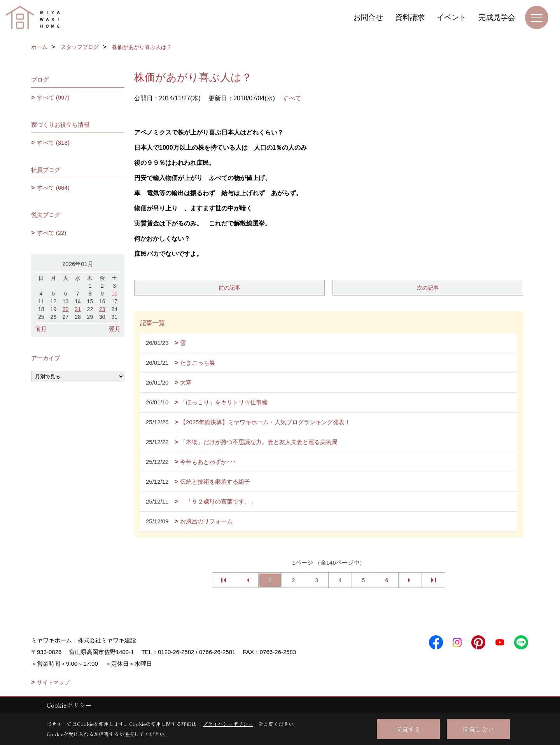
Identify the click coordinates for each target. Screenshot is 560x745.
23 (102, 309)
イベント (451, 17)
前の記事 (229, 288)
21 (78, 309)
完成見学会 (497, 17)
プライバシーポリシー (228, 724)
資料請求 (410, 17)
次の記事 (428, 288)
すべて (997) (53, 97)
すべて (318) (53, 143)
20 (66, 309)
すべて (292, 98)
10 (114, 294)
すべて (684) (53, 188)
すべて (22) (52, 233)
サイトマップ (53, 682)
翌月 (115, 329)
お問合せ (368, 17)
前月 (41, 329)
